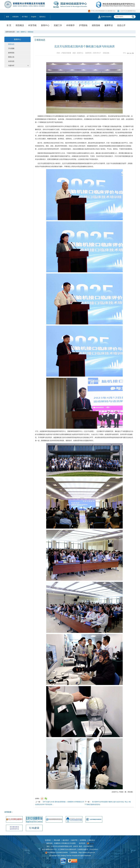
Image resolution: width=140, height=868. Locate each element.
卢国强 (121, 792)
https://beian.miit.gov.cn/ (87, 852)
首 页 (9, 25)
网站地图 (57, 840)
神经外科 (57, 126)
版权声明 (74, 840)
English (34, 17)
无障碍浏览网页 (105, 17)
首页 (8, 17)
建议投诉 (66, 840)
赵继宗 (80, 153)
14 (133, 53)
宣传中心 (115, 792)
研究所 (39, 129)
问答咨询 (15, 17)
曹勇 (74, 126)
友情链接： (9, 812)
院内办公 (43, 17)
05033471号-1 (52, 849)
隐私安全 (92, 840)
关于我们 (25, 17)
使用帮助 (83, 840)
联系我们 (48, 840)
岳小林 (55, 163)
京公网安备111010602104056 (56, 852)
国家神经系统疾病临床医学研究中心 (50, 153)
